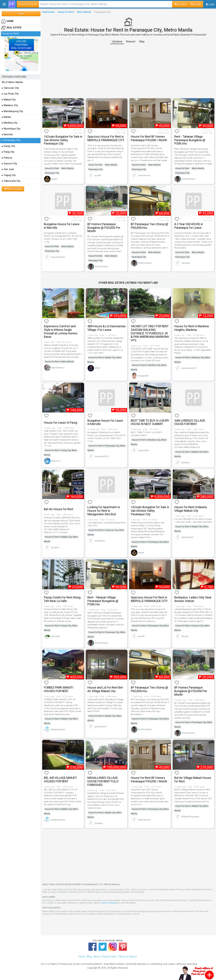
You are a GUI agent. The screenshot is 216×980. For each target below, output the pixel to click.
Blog (89, 957)
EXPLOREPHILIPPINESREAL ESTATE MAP (21, 45)
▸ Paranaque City (11, 140)
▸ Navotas (7, 134)
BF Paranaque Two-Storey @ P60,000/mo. (149, 226)
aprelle (98, 175)
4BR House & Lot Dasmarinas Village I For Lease (107, 328)
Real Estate (49, 12)
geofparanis (188, 537)
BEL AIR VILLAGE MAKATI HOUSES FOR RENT (60, 780)
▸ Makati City (9, 100)
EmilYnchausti (188, 179)
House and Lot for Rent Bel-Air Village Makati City (105, 689)
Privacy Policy (109, 957)
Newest (131, 42)
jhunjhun (186, 462)
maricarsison (144, 175)
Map (142, 42)
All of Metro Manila (12, 82)
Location (180, 4)
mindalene (100, 541)
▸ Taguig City (9, 175)
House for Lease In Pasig (60, 423)
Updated (117, 42)
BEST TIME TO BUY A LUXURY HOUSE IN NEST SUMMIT (150, 422)
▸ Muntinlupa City (11, 129)
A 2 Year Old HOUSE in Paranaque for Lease (189, 226)
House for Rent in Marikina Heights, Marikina (192, 328)
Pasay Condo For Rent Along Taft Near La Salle (62, 599)
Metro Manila (84, 12)
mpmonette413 (189, 368)
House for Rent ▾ (28, 4)
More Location (13, 189)
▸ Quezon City (9, 164)
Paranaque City (52, 173)
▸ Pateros (7, 158)
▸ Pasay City (8, 146)
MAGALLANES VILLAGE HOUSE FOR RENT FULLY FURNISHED (103, 781)
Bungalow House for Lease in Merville (62, 226)
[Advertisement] (128, 71)
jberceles (56, 636)
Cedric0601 (144, 450)
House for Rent (66, 12)
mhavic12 (56, 461)
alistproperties (58, 729)
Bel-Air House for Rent (59, 509)
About (97, 957)
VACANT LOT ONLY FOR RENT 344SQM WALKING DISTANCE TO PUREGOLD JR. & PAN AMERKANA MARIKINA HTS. (150, 333)
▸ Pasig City (8, 152)
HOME (7, 21)
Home (82, 957)
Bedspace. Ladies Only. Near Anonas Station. (193, 599)
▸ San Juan (8, 169)
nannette (186, 263)
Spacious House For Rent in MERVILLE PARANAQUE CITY (106, 138)
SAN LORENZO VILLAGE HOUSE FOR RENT (190, 422)
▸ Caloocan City (10, 88)
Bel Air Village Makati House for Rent (193, 780)
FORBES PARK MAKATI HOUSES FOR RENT (59, 689)
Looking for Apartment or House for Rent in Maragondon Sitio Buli (104, 511)
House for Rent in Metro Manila (59, 362)
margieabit (143, 376)
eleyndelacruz (58, 368)
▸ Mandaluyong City (12, 111)
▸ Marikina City (10, 123)
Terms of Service (110, 903)
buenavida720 (58, 257)
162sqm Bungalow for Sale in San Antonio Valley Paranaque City (63, 140)
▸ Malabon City (10, 105)
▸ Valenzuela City (11, 181)
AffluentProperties (190, 817)
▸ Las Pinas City (10, 94)
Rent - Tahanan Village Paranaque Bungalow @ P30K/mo (190, 140)
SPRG (97, 368)
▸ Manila (6, 117)
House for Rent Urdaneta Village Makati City (191, 509)
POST (21, 14)
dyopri (54, 179)
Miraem (185, 636)
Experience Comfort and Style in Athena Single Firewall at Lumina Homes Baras (61, 332)
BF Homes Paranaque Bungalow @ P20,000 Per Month (104, 228)
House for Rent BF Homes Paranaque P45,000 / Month (149, 138)
